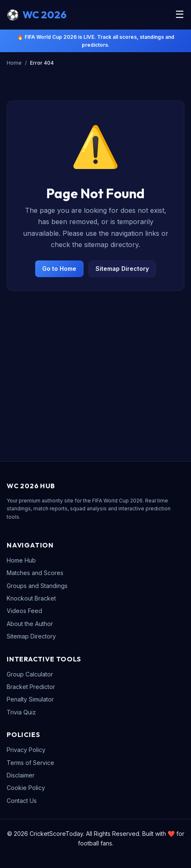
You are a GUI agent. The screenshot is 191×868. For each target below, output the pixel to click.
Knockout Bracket (31, 598)
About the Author (30, 624)
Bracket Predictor (31, 687)
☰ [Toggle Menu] (180, 14)
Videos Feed (24, 611)
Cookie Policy (26, 788)
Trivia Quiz (21, 712)
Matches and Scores (35, 573)
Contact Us (22, 801)
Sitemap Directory (122, 269)
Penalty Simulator (30, 699)
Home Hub (21, 560)
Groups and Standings (37, 586)
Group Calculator (30, 674)
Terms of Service (30, 763)
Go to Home (59, 269)
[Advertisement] (95, 364)
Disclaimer (21, 775)
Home (14, 63)
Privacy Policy (26, 750)
